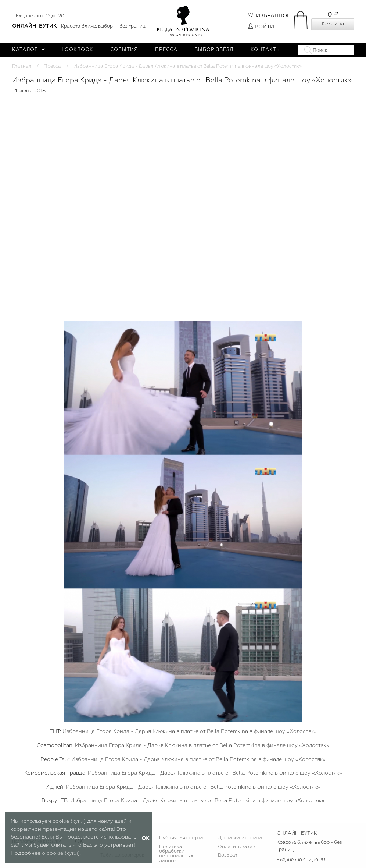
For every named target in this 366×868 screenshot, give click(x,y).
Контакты (266, 50)
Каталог (28, 50)
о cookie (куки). (61, 853)
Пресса (166, 50)
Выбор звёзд (214, 50)
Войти (261, 27)
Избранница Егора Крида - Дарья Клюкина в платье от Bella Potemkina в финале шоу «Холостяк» (190, 731)
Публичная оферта (181, 838)
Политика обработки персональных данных (176, 854)
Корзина (333, 24)
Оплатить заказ (237, 847)
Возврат (228, 855)
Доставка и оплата (240, 838)
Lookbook (78, 50)
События (124, 50)
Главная (22, 66)
